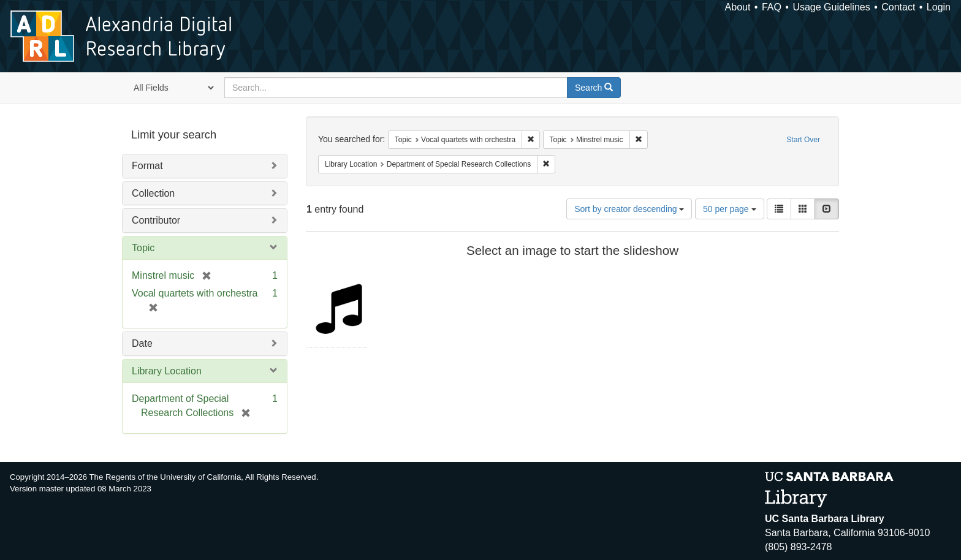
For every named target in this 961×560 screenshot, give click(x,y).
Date (142, 343)
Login (939, 7)
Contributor (156, 220)
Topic (143, 248)
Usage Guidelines (831, 7)
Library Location (167, 371)
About (738, 7)
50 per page (730, 209)
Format (147, 166)
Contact (898, 7)
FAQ (772, 7)
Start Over (803, 140)
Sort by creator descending (629, 209)
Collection (153, 193)
